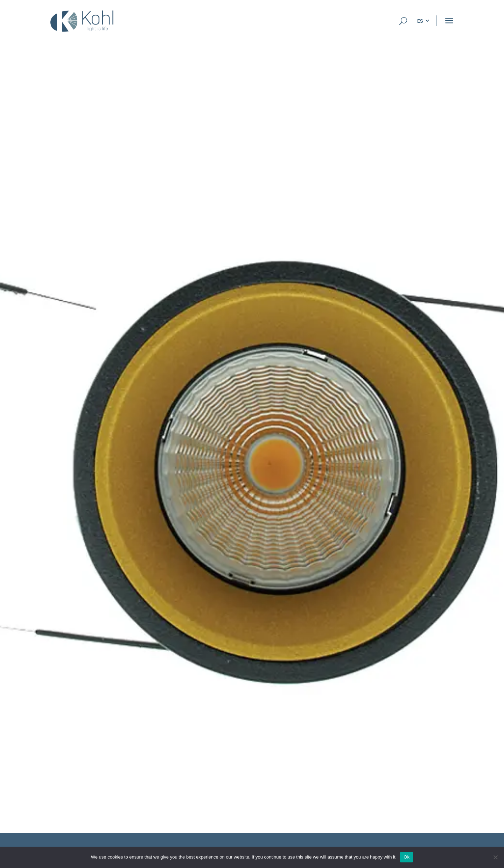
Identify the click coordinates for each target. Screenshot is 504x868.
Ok (407, 857)
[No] (495, 857)
